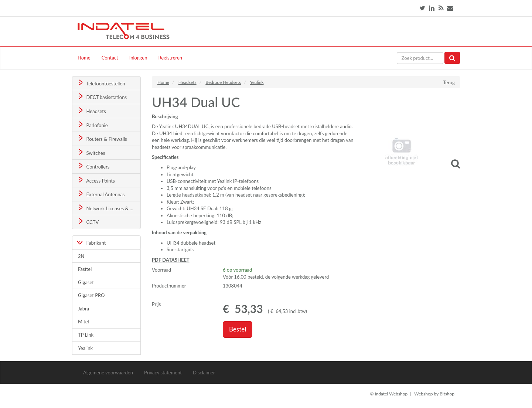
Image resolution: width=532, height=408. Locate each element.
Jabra (83, 309)
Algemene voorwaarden (108, 373)
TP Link (86, 335)
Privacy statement (163, 373)
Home (84, 58)
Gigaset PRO (91, 295)
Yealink (85, 348)
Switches (91, 152)
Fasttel (85, 269)
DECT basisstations (102, 97)
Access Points (96, 180)
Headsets (91, 111)
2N (81, 256)
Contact (110, 58)
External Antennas (101, 194)
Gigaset (86, 282)
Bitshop (447, 394)
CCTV (88, 222)
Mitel (83, 322)
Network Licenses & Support (109, 208)
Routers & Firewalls (102, 138)
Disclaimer (204, 373)
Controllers (93, 166)
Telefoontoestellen (101, 83)
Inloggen (138, 58)
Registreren (170, 58)
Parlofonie (92, 125)
